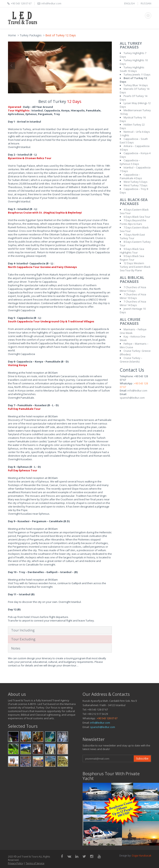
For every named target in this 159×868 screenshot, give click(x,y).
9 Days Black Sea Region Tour (132, 258)
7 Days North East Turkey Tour (132, 236)
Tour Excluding (23, 639)
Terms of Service (35, 863)
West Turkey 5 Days (136, 182)
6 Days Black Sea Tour (137, 217)
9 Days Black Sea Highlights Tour (132, 251)
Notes (16, 648)
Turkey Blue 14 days (136, 85)
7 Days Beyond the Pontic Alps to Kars (133, 222)
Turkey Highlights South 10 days (132, 69)
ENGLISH (129, 3)
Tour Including (23, 630)
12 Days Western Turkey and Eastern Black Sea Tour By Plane (135, 267)
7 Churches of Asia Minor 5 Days (133, 289)
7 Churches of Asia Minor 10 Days (133, 296)
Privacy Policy (16, 863)
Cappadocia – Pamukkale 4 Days (131, 176)
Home (12, 35)
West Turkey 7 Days (136, 185)
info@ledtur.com (137, 391)
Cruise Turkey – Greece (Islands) (131, 360)
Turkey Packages (31, 35)
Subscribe (142, 758)
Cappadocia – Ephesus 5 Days (130, 162)
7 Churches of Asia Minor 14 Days (133, 303)
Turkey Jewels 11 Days (137, 74)
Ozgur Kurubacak (141, 856)
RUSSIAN (146, 3)
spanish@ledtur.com (132, 398)
